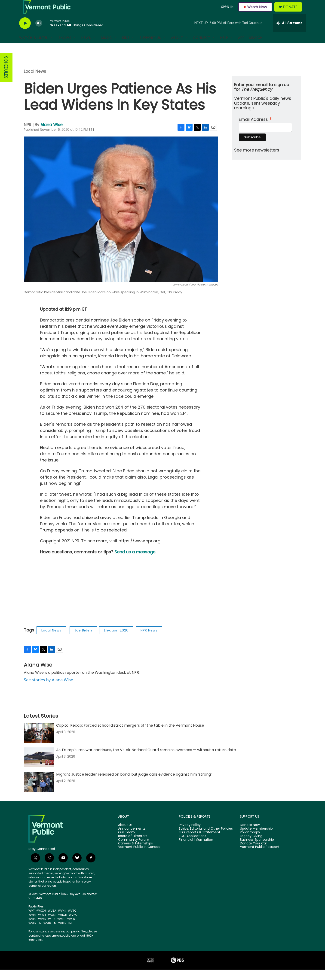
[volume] (39, 34)
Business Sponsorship (257, 850)
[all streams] (289, 33)
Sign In (227, 12)
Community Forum (134, 850)
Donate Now (250, 835)
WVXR (42, 929)
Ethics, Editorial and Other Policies (206, 839)
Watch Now (256, 12)
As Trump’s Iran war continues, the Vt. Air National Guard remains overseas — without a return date (146, 760)
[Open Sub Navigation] (52, 48)
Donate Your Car (253, 854)
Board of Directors (133, 847)
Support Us (150, 48)
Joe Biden (83, 641)
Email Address (255, 129)
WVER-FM (35, 933)
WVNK (62, 921)
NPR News (149, 641)
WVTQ (72, 921)
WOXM (42, 921)
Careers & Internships (135, 854)
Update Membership (256, 839)
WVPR (32, 925)
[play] (25, 34)
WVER (71, 929)
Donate (293, 12)
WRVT (42, 925)
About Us (125, 835)
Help (224, 48)
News (86, 48)
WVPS (32, 929)
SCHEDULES (6, 78)
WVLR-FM (50, 933)
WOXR (52, 925)
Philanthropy (250, 843)
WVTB (61, 929)
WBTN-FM (65, 933)
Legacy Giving (251, 847)
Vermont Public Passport (260, 857)
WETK (52, 929)
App (241, 48)
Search (256, 48)
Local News (35, 82)
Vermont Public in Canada (139, 857)
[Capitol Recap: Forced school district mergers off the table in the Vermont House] (39, 743)
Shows (65, 48)
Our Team (126, 843)
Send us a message (135, 562)
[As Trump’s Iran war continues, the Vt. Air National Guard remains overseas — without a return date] (39, 768)
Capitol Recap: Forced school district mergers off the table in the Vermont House (130, 736)
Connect (202, 48)
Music (107, 48)
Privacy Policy (190, 835)
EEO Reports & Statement (200, 843)
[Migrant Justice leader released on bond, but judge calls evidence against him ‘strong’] (39, 792)
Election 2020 (116, 641)
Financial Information (196, 850)
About (177, 48)
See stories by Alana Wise (48, 690)
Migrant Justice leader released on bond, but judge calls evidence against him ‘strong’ (134, 785)
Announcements (132, 839)
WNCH (63, 925)
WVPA (73, 925)
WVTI (32, 921)
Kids (126, 48)
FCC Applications (193, 847)
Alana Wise (52, 135)
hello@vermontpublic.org (58, 946)
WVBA (52, 921)
